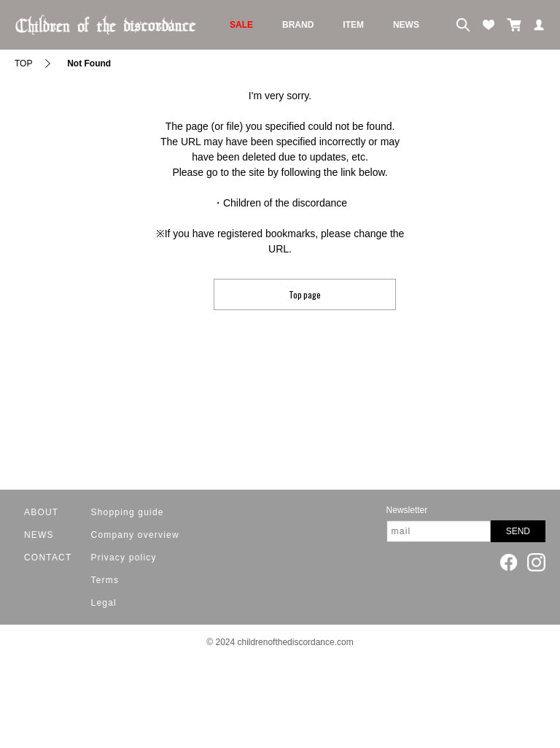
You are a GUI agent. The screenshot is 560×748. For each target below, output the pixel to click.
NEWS (406, 25)
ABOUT (41, 512)
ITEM (353, 25)
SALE (241, 25)
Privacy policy (124, 558)
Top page (305, 294)
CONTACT (48, 558)
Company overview (135, 535)
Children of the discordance (285, 203)
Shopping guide (128, 512)
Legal (104, 603)
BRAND (298, 25)
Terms (105, 580)
